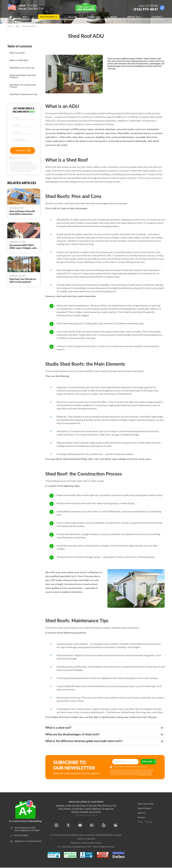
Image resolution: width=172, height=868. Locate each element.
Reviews (141, 817)
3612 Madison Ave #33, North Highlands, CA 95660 (27, 829)
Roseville (84, 812)
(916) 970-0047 (146, 9)
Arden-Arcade (72, 806)
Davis (83, 806)
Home (10, 26)
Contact (157, 17)
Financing (94, 17)
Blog (114, 17)
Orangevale (107, 809)
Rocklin (75, 812)
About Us (134, 17)
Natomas (96, 809)
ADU (26, 17)
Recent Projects (145, 808)
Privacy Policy (21, 171)
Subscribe (148, 762)
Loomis (88, 809)
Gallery (73, 17)
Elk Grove (107, 806)
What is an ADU (17, 53)
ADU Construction (146, 804)
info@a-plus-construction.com (28, 842)
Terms (28, 171)
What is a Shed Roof (19, 60)
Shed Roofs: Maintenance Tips (24, 94)
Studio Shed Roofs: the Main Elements (23, 76)
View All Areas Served (85, 815)
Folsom (68, 809)
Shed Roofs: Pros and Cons (22, 68)
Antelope (60, 806)
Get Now (24, 150)
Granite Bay (78, 809)
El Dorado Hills (94, 806)
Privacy (150, 822)
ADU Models (49, 17)
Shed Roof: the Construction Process (23, 86)
